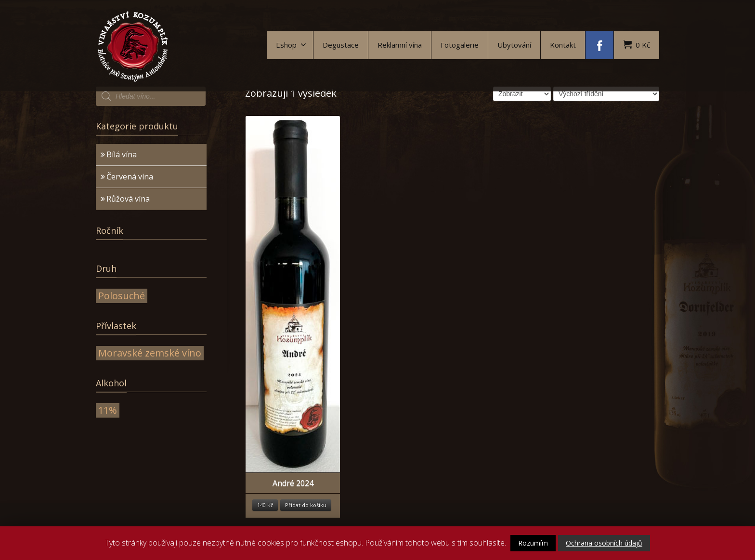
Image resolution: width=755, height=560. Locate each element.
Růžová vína (128, 199)
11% (108, 410)
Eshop (291, 45)
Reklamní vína (400, 45)
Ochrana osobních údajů (604, 543)
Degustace (341, 45)
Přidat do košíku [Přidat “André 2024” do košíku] (306, 505)
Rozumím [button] (533, 543)
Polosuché (122, 296)
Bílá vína (122, 154)
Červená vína (130, 177)
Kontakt (563, 45)
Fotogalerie (460, 45)
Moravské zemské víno (150, 353)
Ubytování (514, 45)
